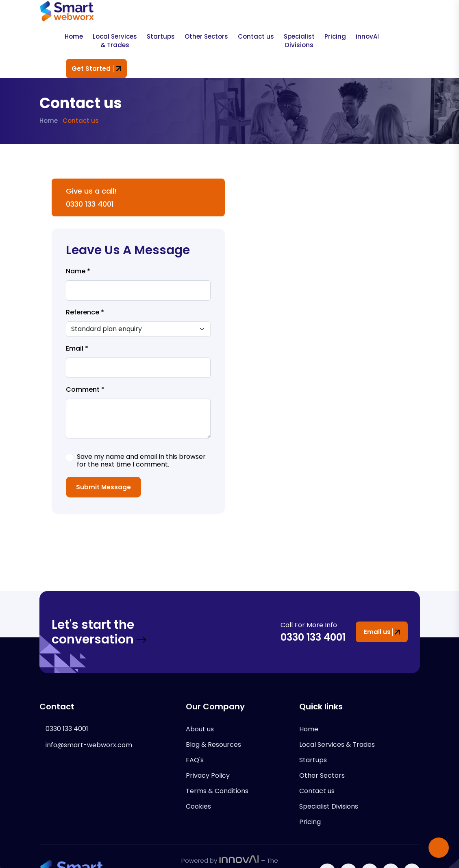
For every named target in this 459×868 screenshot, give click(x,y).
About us (200, 729)
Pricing (335, 36)
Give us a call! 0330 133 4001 (91, 197)
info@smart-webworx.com (89, 745)
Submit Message (103, 487)
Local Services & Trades (115, 41)
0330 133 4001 (313, 637)
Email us (382, 632)
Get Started (96, 69)
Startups (161, 36)
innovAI (367, 36)
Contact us (256, 36)
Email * (77, 349)
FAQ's (195, 760)
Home (74, 36)
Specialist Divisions (299, 41)
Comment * (85, 390)
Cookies (198, 806)
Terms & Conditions (217, 791)
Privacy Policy (208, 775)
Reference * (85, 312)
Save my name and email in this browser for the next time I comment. (141, 460)
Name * (78, 271)
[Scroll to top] (439, 848)
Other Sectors (206, 36)
